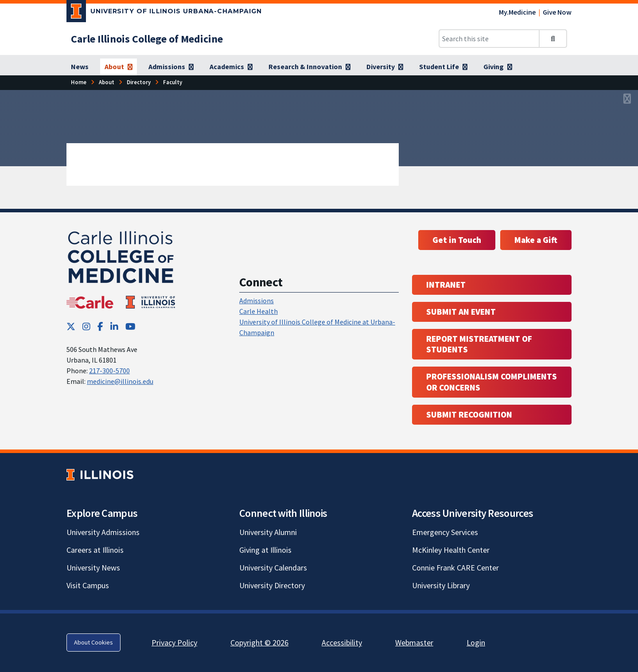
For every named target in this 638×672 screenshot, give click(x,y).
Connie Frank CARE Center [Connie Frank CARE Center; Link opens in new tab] (455, 568)
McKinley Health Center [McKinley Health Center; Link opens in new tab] (451, 550)
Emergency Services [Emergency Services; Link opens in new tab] (445, 532)
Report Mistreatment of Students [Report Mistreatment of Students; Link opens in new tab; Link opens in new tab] (479, 344)
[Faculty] (173, 82)
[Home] (79, 82)
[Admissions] (171, 67)
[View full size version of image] (627, 99)
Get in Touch (457, 240)
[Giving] (498, 67)
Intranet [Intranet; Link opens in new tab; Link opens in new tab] (446, 285)
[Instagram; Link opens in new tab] (86, 326)
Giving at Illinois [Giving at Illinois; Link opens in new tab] (265, 550)
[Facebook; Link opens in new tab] (100, 326)
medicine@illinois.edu (120, 381)
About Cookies (93, 642)
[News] (80, 67)
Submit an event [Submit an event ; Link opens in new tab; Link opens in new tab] (461, 312)
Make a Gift (536, 240)
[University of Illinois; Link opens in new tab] (100, 475)
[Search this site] (489, 39)
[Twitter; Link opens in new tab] (71, 326)
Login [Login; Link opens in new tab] (476, 643)
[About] (119, 67)
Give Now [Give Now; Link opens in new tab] (557, 12)
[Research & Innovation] (309, 67)
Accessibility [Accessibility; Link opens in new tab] (342, 643)
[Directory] (139, 82)
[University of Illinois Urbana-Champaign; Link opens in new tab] (164, 13)
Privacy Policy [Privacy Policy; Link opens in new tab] (174, 643)
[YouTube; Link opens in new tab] (130, 326)
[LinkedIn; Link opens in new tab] (114, 326)
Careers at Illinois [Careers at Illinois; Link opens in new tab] (95, 550)
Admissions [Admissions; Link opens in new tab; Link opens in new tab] (257, 301)
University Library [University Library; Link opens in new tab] (441, 585)
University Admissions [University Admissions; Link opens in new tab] (103, 532)
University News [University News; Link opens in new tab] (93, 568)
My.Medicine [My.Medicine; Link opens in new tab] (517, 12)
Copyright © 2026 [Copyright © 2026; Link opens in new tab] (259, 643)
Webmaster (414, 643)
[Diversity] (385, 67)
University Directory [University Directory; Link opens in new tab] (272, 585)
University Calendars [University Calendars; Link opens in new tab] (273, 568)
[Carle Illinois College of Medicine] (147, 39)
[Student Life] (443, 67)
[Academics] (231, 67)
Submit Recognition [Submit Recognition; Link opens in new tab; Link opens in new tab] (469, 414)
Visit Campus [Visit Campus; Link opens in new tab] (88, 585)
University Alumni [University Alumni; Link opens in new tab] (268, 532)
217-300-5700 (109, 371)
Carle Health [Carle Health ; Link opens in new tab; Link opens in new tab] (259, 311)
